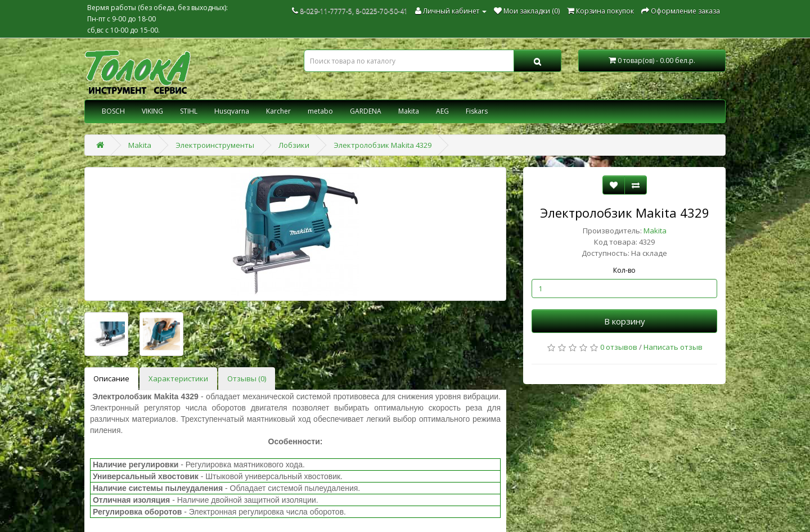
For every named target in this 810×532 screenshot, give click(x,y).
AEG (442, 111)
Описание (111, 378)
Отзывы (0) (247, 378)
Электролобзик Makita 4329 (382, 145)
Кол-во (624, 270)
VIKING (152, 111)
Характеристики (178, 378)
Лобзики (294, 145)
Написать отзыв (673, 347)
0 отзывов (619, 347)
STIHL (189, 111)
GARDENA (366, 111)
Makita (409, 111)
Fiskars (477, 111)
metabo (320, 111)
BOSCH (113, 111)
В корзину (625, 321)
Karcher (278, 111)
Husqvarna (232, 111)
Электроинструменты (215, 145)
